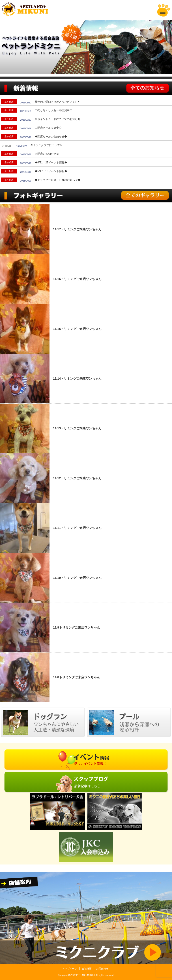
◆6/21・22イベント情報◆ (51, 163)
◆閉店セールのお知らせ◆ (51, 137)
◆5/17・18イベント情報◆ (51, 171)
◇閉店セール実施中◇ (48, 128)
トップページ (70, 969)
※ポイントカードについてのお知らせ (58, 119)
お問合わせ (102, 969)
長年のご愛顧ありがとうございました (58, 102)
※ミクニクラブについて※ (46, 145)
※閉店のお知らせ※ (47, 154)
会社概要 (87, 969)
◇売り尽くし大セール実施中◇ (54, 110)
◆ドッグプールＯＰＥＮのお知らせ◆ (58, 180)
